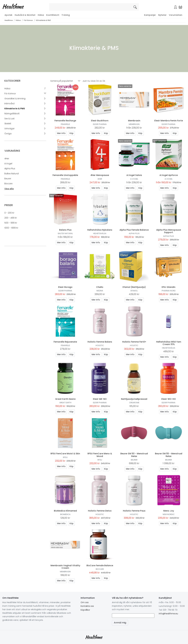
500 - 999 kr (11, 223)
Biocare (8, 184)
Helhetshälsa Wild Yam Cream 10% (169, 343)
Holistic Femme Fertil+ (134, 342)
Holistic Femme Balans (100, 342)
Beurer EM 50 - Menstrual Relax (134, 455)
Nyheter (162, 15)
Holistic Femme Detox (100, 511)
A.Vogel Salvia (134, 175)
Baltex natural (12, 174)
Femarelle (65, 124)
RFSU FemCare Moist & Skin (65, 454)
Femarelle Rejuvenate (65, 342)
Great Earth (65, 403)
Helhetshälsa (100, 233)
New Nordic (169, 514)
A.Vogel (8, 164)
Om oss (85, 602)
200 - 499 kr (11, 218)
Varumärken (176, 15)
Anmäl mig (120, 623)
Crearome (134, 403)
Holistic (100, 345)
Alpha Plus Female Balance (134, 230)
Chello (100, 287)
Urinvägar (9, 129)
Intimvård (9, 104)
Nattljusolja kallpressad (134, 399)
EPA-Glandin (169, 287)
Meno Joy (169, 511)
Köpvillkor (85, 610)
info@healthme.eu (168, 614)
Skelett (8, 124)
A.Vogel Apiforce (169, 175)
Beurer (8, 179)
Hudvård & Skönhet (25, 15)
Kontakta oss (87, 606)
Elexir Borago (65, 287)
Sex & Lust (9, 119)
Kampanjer (150, 15)
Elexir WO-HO (169, 399)
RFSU (65, 457)
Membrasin (134, 121)
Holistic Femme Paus (134, 511)
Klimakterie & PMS (43, 20)
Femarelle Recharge (65, 121)
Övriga (8, 134)
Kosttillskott (53, 15)
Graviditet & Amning (15, 99)
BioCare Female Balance (100, 565)
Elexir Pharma (100, 124)
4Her (7, 159)
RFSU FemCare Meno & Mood (100, 455)
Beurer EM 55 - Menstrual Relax (169, 455)
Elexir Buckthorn (100, 121)
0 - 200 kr (9, 213)
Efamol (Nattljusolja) (134, 287)
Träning (66, 15)
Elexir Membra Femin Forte (169, 121)
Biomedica (65, 514)
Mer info (61, 133)
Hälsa (41, 15)
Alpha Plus (10, 169)
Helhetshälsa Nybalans (100, 230)
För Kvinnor (28, 20)
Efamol (134, 291)
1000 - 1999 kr (11, 228)
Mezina (100, 291)
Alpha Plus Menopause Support (169, 231)
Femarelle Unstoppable (65, 175)
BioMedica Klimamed (65, 511)
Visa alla (9, 189)
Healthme (9, 20)
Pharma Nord (169, 291)
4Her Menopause (100, 175)
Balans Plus (65, 230)
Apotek (8, 15)
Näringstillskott (12, 114)
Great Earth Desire (65, 399)
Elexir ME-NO (100, 399)
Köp (72, 133)
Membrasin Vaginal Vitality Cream (65, 567)
